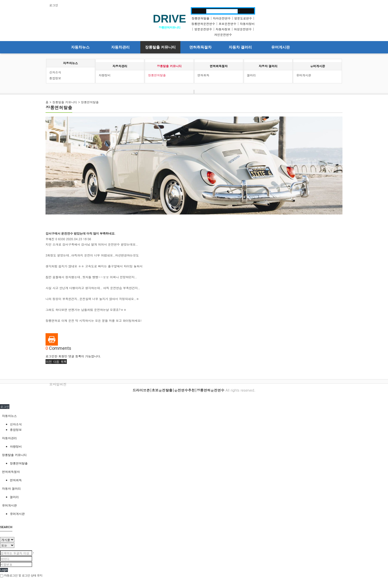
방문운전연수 (203, 29)
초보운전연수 (227, 24)
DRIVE (170, 19)
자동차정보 (223, 29)
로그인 (54, 5)
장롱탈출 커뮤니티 (160, 47)
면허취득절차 (200, 47)
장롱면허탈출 (200, 18)
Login (4, 570)
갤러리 (251, 75)
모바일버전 (58, 384)
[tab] (194, 416)
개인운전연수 (223, 35)
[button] (49, 362)
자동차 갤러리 (240, 47)
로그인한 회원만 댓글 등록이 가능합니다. (73, 356)
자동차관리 (120, 47)
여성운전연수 (243, 29)
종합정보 (55, 78)
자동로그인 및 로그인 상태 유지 (21, 575)
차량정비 (105, 75)
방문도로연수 (243, 18)
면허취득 (203, 75)
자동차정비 (247, 24)
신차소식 (55, 72)
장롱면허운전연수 (203, 24)
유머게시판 (280, 47)
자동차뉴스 (80, 47)
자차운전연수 (222, 18)
